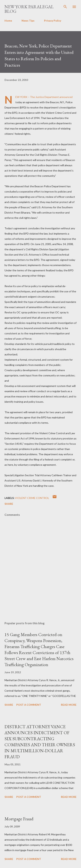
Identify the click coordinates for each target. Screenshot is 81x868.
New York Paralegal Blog (29, 9)
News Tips (28, 21)
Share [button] (9, 504)
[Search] (65, 7)
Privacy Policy (53, 21)
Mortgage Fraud (19, 819)
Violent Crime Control (32, 498)
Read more (69, 705)
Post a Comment (29, 705)
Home (8, 21)
